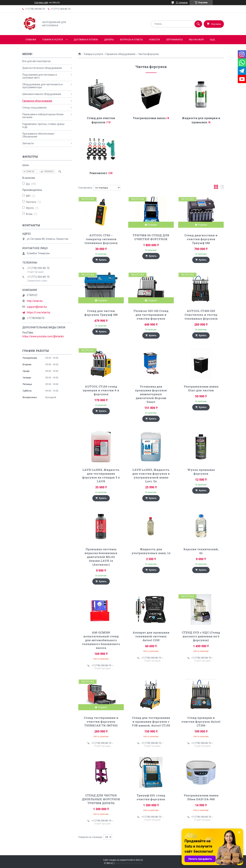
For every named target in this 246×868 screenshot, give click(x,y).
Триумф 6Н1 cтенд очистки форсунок (151, 797)
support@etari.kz (37, 307)
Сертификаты (174, 40)
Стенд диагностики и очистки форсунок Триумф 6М (201, 239)
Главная (31, 40)
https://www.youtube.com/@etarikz (43, 336)
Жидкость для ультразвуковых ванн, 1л (151, 551)
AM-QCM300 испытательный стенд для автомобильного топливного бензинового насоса (101, 640)
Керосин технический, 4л (201, 551)
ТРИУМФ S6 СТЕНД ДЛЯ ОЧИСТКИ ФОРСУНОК (151, 237)
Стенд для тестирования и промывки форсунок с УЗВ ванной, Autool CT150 (151, 722)
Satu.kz (139, 860)
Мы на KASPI (196, 40)
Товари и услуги (53, 40)
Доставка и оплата (86, 40)
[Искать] (198, 24)
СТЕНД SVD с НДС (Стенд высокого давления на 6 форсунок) (201, 636)
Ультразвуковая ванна (149, 118)
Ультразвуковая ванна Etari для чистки (201, 388)
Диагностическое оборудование (42, 68)
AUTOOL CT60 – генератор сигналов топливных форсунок (101, 239)
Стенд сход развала (34, 108)
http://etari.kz (35, 301)
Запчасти (28, 143)
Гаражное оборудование (121, 54)
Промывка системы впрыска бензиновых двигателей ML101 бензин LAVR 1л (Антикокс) (101, 557)
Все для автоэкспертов (36, 61)
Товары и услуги (93, 54)
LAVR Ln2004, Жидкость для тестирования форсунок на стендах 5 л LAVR (101, 475)
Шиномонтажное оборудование (42, 94)
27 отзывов (182, 3)
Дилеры (109, 40)
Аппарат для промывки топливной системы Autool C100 (151, 636)
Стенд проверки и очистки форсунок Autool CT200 (201, 722)
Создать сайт (41, 3)
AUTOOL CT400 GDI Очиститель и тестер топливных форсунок (201, 315)
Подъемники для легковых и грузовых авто (40, 76)
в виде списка (222, 188)
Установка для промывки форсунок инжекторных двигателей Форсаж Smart (151, 394)
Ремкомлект (98, 173)
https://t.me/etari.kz (39, 312)
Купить (103, 260)
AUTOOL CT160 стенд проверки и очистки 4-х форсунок (101, 390)
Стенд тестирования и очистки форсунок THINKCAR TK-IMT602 (101, 722)
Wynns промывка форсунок (201, 472)
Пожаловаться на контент (129, 863)
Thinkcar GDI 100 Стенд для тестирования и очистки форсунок (151, 315)
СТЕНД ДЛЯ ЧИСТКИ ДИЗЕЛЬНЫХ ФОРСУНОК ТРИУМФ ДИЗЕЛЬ (101, 799)
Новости (154, 40)
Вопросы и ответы (131, 40)
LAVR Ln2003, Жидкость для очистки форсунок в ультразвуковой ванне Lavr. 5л (151, 475)
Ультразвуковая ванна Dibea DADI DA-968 (201, 797)
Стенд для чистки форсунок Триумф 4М (101, 313)
